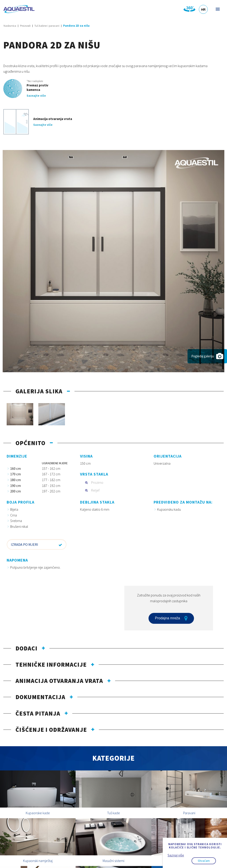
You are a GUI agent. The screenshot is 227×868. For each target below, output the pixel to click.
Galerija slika (39, 391)
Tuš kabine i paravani (47, 26)
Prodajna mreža (171, 618)
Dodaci (26, 648)
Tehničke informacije (51, 664)
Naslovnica (10, 26)
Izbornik (217, 9)
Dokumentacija (40, 697)
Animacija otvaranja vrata (59, 681)
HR (203, 10)
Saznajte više (36, 96)
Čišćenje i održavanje (51, 730)
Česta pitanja (38, 713)
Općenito (30, 443)
